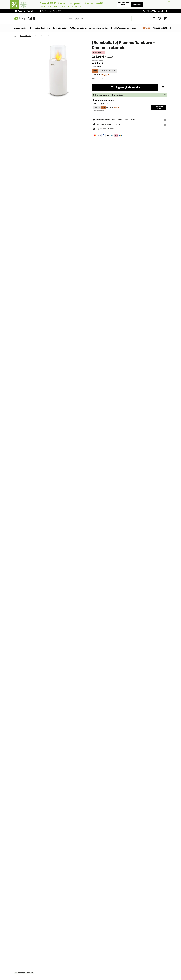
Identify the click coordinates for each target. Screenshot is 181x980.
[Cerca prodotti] (96, 19)
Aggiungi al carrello (125, 87)
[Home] (17, 36)
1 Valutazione (96, 66)
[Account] (154, 19)
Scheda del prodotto (97, 60)
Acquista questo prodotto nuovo (108, 100)
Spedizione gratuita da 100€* (54, 11)
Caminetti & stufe (26, 36)
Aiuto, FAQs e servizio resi (157, 11)
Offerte (169, 28)
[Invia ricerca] (63, 19)
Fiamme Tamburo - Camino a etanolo (49, 36)
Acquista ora (136, 5)
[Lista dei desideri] (159, 19)
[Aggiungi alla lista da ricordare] (163, 87)
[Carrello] (165, 19)
